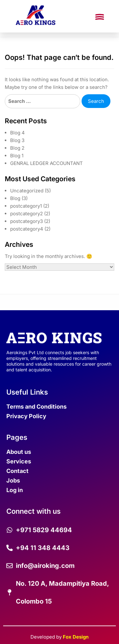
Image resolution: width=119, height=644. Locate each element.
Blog (15, 198)
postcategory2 (26, 214)
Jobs (13, 480)
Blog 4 (17, 133)
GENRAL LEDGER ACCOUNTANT (46, 163)
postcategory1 (26, 206)
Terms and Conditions (36, 407)
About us (19, 452)
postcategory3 (26, 221)
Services (19, 461)
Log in (15, 490)
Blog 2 (17, 148)
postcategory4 (27, 229)
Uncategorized (27, 191)
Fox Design (76, 637)
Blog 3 (17, 140)
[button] (99, 17)
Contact (17, 471)
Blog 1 (17, 156)
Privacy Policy (26, 416)
